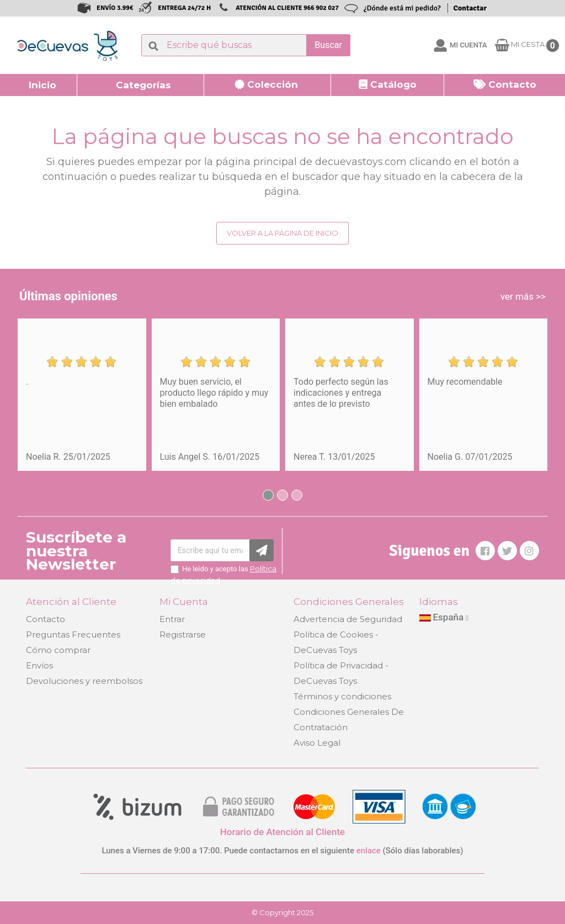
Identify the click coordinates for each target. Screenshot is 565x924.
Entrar (172, 619)
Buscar (328, 45)
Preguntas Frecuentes (73, 634)
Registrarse (183, 634)
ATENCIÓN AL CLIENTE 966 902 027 (287, 8)
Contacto (46, 619)
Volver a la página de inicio (282, 233)
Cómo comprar (58, 650)
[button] (141, 85)
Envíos (39, 665)
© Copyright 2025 (282, 912)
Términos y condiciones (342, 696)
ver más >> (523, 296)
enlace (369, 851)
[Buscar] (246, 45)
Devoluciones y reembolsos (84, 681)
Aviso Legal (317, 743)
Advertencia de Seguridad (348, 619)
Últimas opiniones (68, 296)
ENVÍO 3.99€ (115, 8)
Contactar (470, 8)
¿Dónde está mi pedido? (402, 8)
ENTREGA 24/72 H (184, 8)
